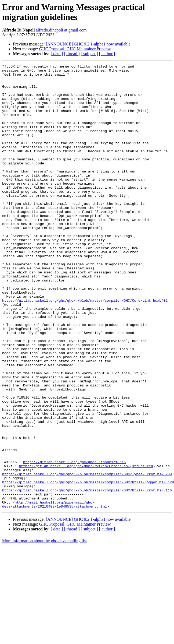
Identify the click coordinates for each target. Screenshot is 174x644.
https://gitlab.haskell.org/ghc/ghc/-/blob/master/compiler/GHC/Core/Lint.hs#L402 (85, 348)
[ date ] (57, 54)
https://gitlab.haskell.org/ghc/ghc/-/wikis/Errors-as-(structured (86, 547)
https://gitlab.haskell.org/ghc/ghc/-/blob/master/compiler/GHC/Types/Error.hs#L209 (87, 556)
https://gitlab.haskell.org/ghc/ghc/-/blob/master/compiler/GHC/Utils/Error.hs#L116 (87, 576)
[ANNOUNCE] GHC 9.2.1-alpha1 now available (88, 44)
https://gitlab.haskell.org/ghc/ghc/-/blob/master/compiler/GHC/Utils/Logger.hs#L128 (88, 566)
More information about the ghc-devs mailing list (45, 630)
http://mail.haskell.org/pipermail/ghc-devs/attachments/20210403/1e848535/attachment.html (55, 593)
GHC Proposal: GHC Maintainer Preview (75, 49)
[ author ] (107, 54)
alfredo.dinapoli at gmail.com (61, 30)
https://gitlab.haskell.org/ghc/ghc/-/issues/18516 (74, 542)
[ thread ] (72, 54)
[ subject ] (89, 54)
